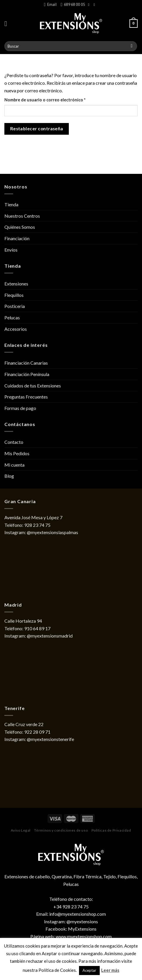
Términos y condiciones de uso (61, 830)
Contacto (14, 442)
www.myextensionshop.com (84, 936)
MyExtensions (82, 929)
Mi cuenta (14, 465)
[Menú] (8, 24)
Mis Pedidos (17, 453)
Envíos (11, 250)
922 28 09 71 (37, 732)
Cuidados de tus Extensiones (33, 386)
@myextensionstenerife (50, 739)
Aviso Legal (21, 830)
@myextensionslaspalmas (52, 532)
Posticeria (15, 306)
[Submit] (132, 46)
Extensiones (16, 284)
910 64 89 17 (37, 628)
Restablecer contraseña (37, 129)
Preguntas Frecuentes (26, 397)
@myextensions (82, 921)
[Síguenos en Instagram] (95, 5)
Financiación (17, 238)
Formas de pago (20, 408)
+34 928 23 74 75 (71, 907)
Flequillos (14, 295)
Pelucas (12, 317)
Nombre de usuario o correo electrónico (56, 99)
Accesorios (16, 329)
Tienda (11, 204)
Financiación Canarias (26, 363)
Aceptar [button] (89, 970)
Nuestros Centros (22, 216)
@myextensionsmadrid (50, 636)
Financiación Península (27, 374)
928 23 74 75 (37, 525)
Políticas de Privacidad (111, 830)
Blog (9, 476)
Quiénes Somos (20, 227)
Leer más (110, 970)
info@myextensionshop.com (78, 914)
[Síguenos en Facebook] (90, 5)
